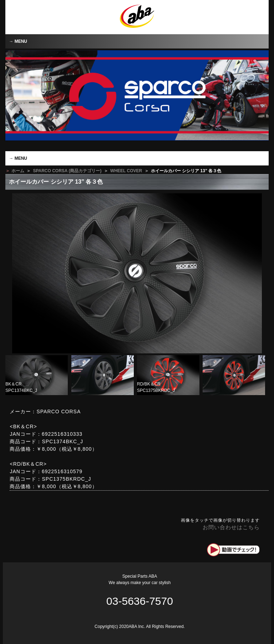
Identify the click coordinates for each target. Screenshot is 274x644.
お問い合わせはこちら (231, 527)
